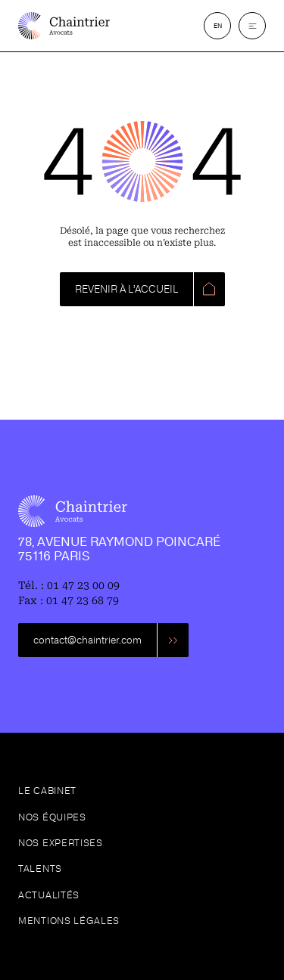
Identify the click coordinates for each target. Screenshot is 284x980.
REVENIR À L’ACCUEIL (126, 289)
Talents (40, 869)
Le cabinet (47, 791)
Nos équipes (52, 817)
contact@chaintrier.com (87, 640)
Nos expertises (61, 843)
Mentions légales (69, 921)
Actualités (49, 895)
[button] (252, 26)
